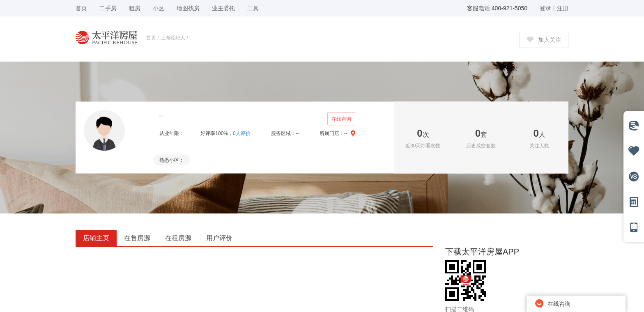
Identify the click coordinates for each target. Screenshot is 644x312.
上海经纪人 (173, 38)
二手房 (108, 8)
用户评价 (219, 238)
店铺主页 (96, 238)
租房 (135, 8)
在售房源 (137, 238)
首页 (151, 38)
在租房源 (178, 238)
